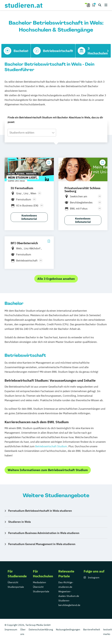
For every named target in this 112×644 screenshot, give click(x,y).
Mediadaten (39, 582)
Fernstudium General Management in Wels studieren (42, 544)
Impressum (11, 629)
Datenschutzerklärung (41, 629)
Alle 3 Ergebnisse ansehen (56, 279)
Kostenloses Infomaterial (29, 217)
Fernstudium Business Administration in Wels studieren (44, 533)
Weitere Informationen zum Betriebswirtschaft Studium (48, 470)
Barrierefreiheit (92, 629)
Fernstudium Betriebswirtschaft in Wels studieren (40, 511)
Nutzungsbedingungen (68, 629)
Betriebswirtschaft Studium (51, 446)
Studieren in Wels (20, 522)
